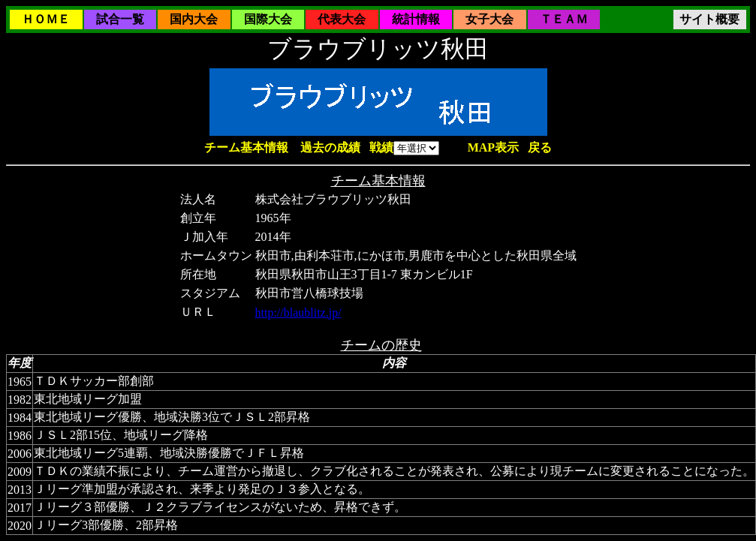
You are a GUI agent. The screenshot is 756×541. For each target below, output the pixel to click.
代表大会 (342, 19)
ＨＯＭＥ (46, 19)
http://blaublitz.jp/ (298, 313)
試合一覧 (120, 19)
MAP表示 (493, 147)
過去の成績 (330, 147)
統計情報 (416, 19)
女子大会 (489, 19)
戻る (540, 147)
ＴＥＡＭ (564, 19)
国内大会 (194, 19)
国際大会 (268, 19)
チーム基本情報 (246, 147)
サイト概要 (709, 19)
